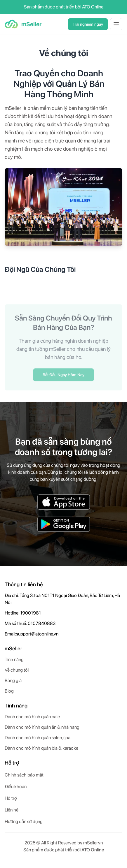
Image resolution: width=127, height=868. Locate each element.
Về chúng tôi (17, 670)
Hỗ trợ (11, 798)
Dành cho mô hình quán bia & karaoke (41, 748)
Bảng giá (13, 681)
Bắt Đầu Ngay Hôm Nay (63, 376)
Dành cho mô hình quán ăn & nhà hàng (42, 727)
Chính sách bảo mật (24, 775)
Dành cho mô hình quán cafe (32, 717)
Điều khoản (16, 787)
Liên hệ (12, 810)
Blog (9, 691)
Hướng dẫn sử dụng (24, 822)
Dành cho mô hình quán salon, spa (38, 738)
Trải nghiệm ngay (88, 24)
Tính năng (14, 660)
